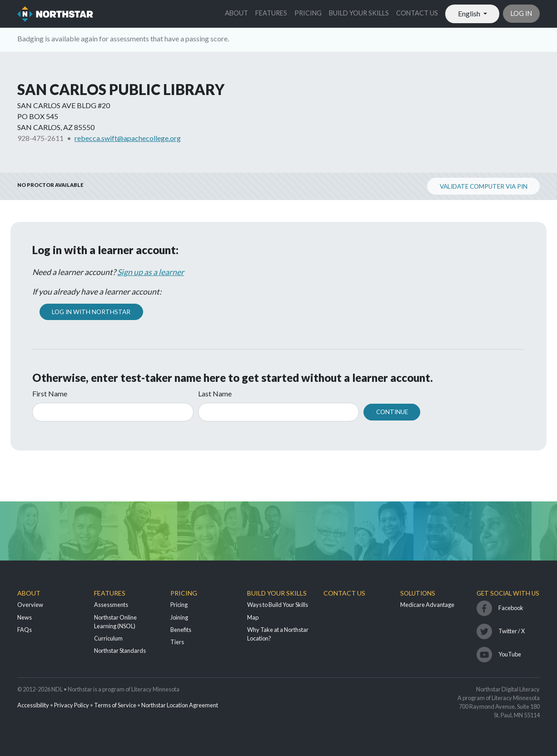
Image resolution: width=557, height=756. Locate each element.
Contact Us (417, 13)
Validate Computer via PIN (484, 186)
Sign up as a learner (151, 272)
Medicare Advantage (427, 605)
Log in (521, 13)
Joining (179, 617)
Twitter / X (512, 631)
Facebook (511, 608)
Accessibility (33, 705)
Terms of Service (115, 705)
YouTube (510, 654)
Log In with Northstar (91, 312)
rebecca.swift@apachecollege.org (128, 138)
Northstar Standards (120, 651)
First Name (50, 393)
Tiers (177, 642)
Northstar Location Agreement (180, 705)
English (470, 13)
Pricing (308, 13)
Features (271, 13)
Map (253, 617)
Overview (30, 605)
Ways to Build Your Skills (278, 605)
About (236, 13)
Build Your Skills (359, 13)
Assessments (111, 605)
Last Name (215, 393)
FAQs (25, 630)
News (25, 617)
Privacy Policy (72, 705)
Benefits (181, 630)
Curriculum (108, 638)
